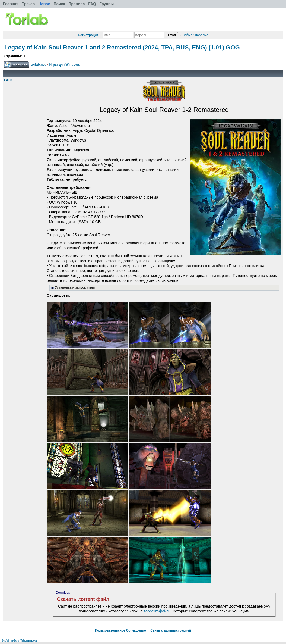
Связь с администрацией (171, 630)
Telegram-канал (29, 640)
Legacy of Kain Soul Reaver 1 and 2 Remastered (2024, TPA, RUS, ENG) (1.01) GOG (122, 47)
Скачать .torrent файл (83, 599)
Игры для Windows (64, 65)
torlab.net (38, 65)
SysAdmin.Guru (10, 640)
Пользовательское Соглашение (120, 630)
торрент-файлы (158, 611)
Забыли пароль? (195, 35)
